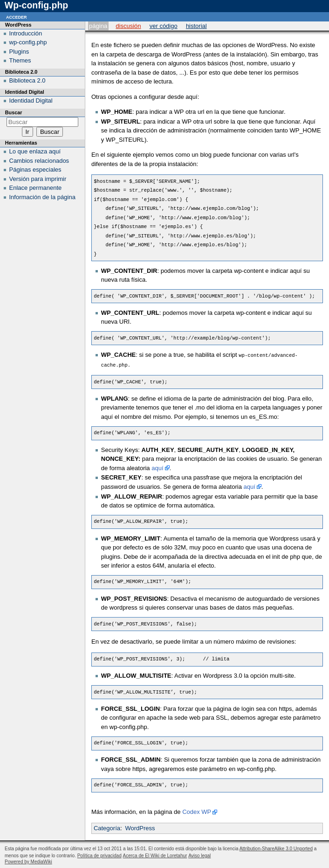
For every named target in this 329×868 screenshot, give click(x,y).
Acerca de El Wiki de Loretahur (155, 855)
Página (98, 26)
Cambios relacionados (39, 161)
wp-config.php (28, 42)
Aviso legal (199, 855)
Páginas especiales (35, 170)
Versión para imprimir (38, 179)
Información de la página (42, 197)
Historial (196, 26)
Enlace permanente (36, 188)
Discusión (128, 26)
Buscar (14, 112)
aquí (157, 467)
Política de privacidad (99, 855)
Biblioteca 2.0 (27, 80)
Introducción (26, 33)
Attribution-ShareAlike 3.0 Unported (276, 848)
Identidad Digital (31, 101)
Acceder (17, 17)
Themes (20, 60)
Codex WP (197, 811)
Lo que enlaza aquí (35, 151)
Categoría (107, 827)
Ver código (164, 26)
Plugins (19, 52)
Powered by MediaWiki (28, 861)
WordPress (140, 827)
